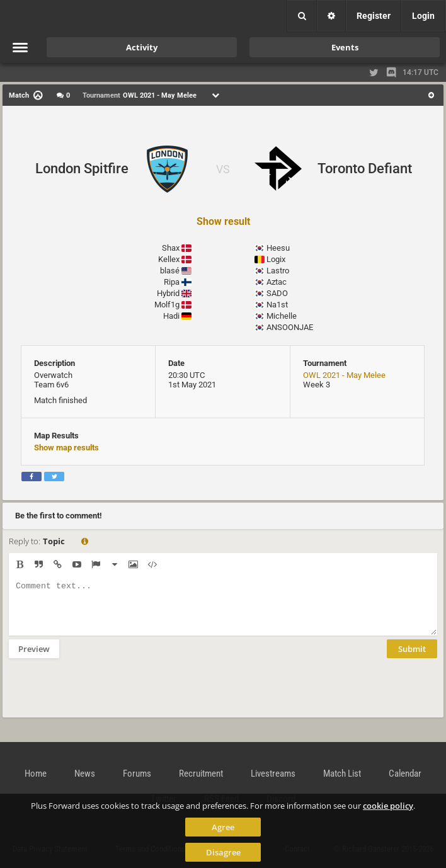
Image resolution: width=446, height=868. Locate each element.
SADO (277, 293)
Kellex (169, 259)
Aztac (277, 282)
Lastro (278, 271)
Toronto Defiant (365, 168)
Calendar (405, 774)
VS (223, 169)
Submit (412, 658)
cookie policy (388, 806)
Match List (342, 774)
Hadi (171, 316)
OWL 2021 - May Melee (344, 375)
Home (36, 774)
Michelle (282, 316)
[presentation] (105, 696)
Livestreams (273, 774)
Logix (276, 259)
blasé (170, 271)
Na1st (277, 305)
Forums (137, 774)
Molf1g (167, 305)
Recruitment (201, 774)
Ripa (172, 282)
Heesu (278, 248)
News (85, 774)
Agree (223, 827)
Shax (171, 248)
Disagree (223, 852)
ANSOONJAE (290, 327)
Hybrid (168, 293)
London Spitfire (82, 168)
